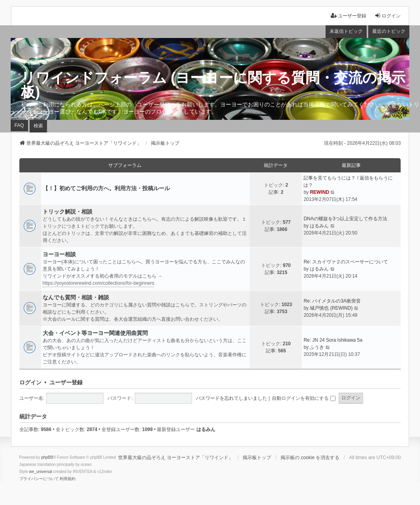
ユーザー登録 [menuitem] (348, 16)
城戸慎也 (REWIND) (331, 308)
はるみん (319, 226)
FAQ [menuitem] (19, 125)
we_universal (41, 472)
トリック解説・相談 (68, 212)
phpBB (47, 457)
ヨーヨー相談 (59, 254)
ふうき (317, 347)
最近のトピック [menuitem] (389, 31)
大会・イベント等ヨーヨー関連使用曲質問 (95, 333)
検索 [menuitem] (38, 126)
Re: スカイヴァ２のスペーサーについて (346, 262)
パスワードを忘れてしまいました (232, 398)
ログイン (30, 382)
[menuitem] (39, 479)
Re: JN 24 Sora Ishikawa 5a (333, 340)
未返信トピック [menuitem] (346, 31)
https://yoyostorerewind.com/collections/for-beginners (99, 283)
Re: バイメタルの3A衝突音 (332, 301)
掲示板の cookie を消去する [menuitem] (310, 458)
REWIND (319, 192)
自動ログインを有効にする (303, 398)
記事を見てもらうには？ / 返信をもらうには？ (348, 182)
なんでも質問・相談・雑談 (76, 297)
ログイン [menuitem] (388, 16)
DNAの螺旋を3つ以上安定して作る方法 (345, 219)
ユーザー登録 (66, 382)
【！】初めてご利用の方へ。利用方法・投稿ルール (106, 188)
